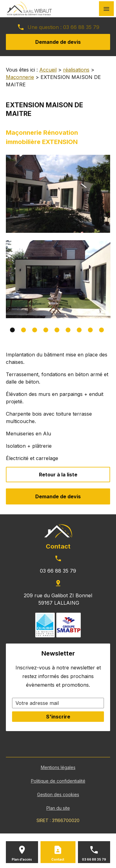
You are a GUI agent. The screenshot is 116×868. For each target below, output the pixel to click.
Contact (58, 859)
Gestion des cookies (58, 794)
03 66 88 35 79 (80, 27)
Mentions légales (58, 767)
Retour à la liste (58, 475)
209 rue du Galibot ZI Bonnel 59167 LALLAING (58, 599)
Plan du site (58, 808)
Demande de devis (58, 42)
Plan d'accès (22, 859)
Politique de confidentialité (58, 781)
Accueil (48, 70)
